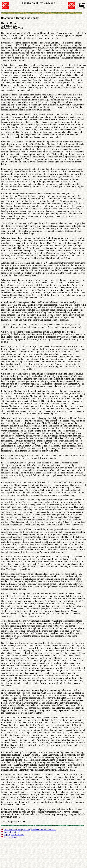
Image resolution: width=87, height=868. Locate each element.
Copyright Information (14, 834)
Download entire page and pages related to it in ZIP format (30, 829)
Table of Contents (12, 832)
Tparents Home (11, 837)
